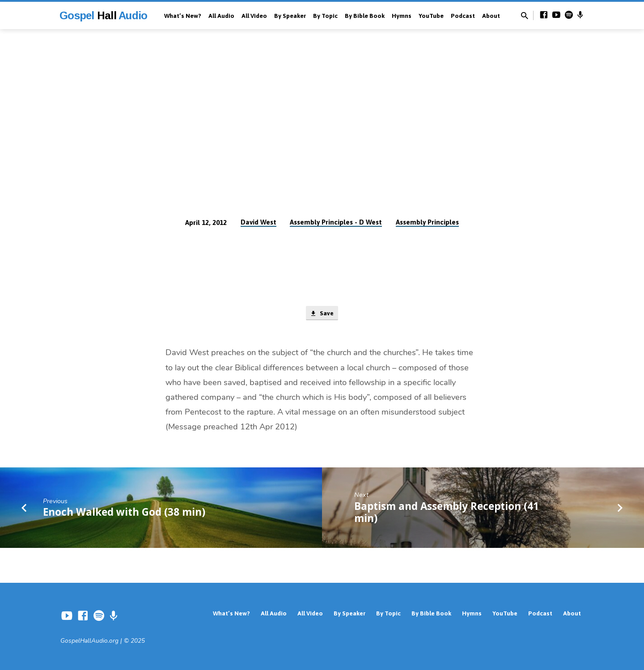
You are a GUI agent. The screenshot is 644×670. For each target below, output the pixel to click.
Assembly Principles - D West (336, 222)
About (491, 16)
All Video (254, 16)
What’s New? (183, 16)
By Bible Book (365, 16)
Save (322, 314)
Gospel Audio (103, 15)
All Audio (221, 16)
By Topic (325, 16)
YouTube (431, 16)
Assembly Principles (427, 222)
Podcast (463, 16)
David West (258, 222)
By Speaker (290, 16)
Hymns (402, 16)
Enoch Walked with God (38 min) (124, 513)
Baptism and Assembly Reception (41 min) (447, 513)
